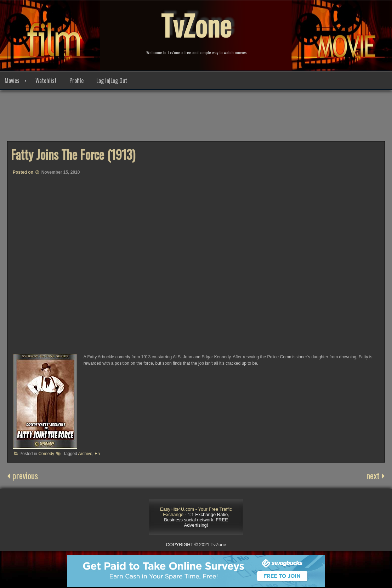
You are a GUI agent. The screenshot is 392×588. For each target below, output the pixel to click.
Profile (76, 80)
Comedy (46, 454)
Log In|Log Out (112, 80)
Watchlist (46, 80)
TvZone (196, 25)
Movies (12, 80)
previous (22, 475)
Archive (85, 454)
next (376, 475)
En (97, 454)
